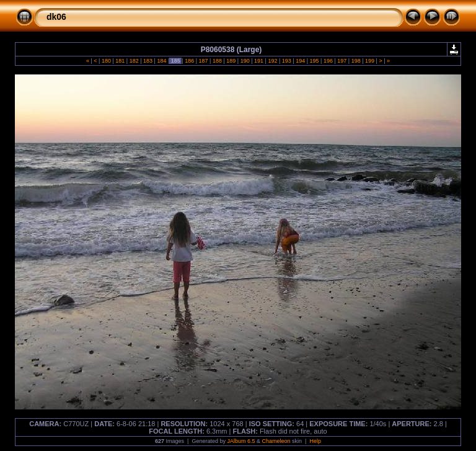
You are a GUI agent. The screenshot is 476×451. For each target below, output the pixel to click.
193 (286, 61)
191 (259, 61)
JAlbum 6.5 (241, 441)
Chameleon (276, 441)
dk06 (56, 17)
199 (370, 61)
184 (162, 61)
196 (328, 61)
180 (106, 61)
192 (273, 61)
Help (315, 441)
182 (134, 61)
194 (301, 61)
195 (314, 61)
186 (190, 61)
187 (203, 61)
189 (231, 61)
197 (342, 61)
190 (245, 61)
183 (148, 61)
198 (356, 61)
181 (120, 61)
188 (217, 61)
